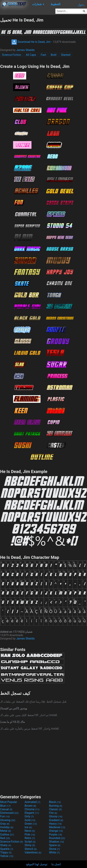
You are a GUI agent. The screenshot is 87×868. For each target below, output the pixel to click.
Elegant (32, 813)
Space (55, 845)
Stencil (31, 849)
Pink (30, 835)
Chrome (32, 809)
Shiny (30, 845)
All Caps (31, 55)
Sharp (6, 845)
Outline (7, 835)
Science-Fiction (12, 55)
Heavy (55, 824)
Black (55, 802)
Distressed (9, 813)
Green (31, 824)
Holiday (7, 827)
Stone (54, 849)
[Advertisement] (43, 762)
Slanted (66, 55)
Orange (56, 831)
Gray (5, 824)
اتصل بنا (56, 864)
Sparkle (7, 849)
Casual (6, 809)
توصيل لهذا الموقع (37, 864)
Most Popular (9, 802)
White (54, 852)
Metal (6, 831)
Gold (30, 820)
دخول (81, 5)
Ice (28, 827)
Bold (54, 55)
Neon (30, 831)
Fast (43, 55)
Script (30, 842)
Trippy (6, 852)
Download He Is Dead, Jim (31, 42)
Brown (30, 806)
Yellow (7, 856)
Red (5, 838)
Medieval (57, 827)
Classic (55, 809)
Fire (53, 813)
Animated (32, 802)
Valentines (33, 852)
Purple (55, 835)
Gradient (56, 820)
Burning (56, 806)
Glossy (56, 816)
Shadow (56, 842)
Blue (5, 806)
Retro (30, 838)
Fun (5, 816)
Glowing (8, 820)
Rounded (57, 838)
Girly (29, 816)
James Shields (25, 50)
